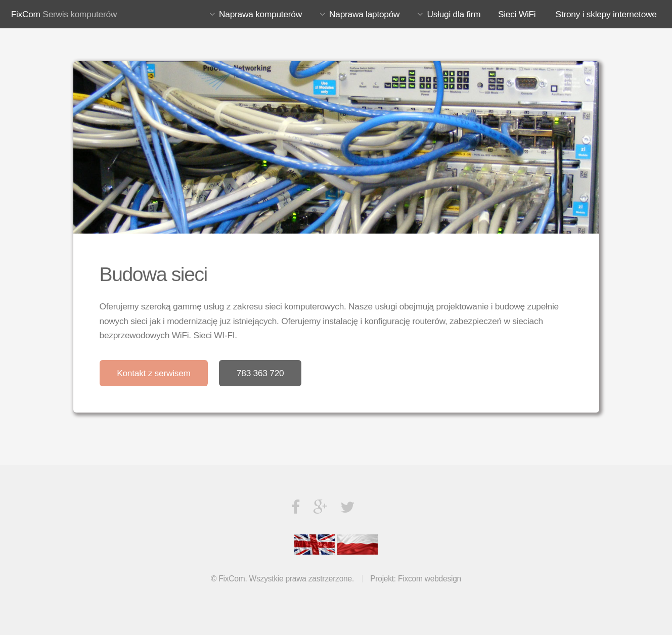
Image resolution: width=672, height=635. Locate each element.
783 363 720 (260, 373)
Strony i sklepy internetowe (606, 14)
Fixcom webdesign (430, 579)
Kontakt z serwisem (154, 373)
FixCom (26, 14)
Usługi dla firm (454, 14)
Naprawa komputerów (260, 14)
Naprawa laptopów (364, 14)
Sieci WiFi (517, 14)
